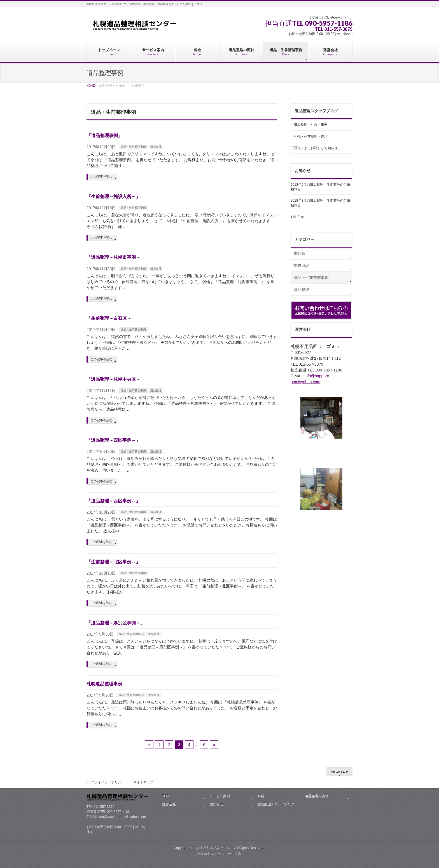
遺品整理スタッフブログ (276, 804)
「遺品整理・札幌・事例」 (311, 125)
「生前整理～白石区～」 (111, 318)
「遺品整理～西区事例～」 (113, 440)
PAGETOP (339, 772)
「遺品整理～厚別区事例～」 (116, 623)
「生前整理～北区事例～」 (113, 562)
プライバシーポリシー (108, 782)
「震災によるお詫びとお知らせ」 (316, 148)
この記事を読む (101, 177)
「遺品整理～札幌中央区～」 (116, 379)
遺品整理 (156, 147)
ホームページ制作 (228, 854)
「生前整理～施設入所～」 (113, 197)
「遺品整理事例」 (104, 136)
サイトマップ (143, 782)
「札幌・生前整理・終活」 (311, 137)
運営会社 (169, 804)
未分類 (299, 253)
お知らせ (297, 217)
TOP (165, 796)
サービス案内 (220, 796)
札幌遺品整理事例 (104, 684)
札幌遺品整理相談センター (213, 848)
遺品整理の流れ (317, 796)
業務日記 (301, 265)
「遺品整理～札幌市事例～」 (116, 257)
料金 (261, 796)
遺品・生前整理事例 (133, 147)
